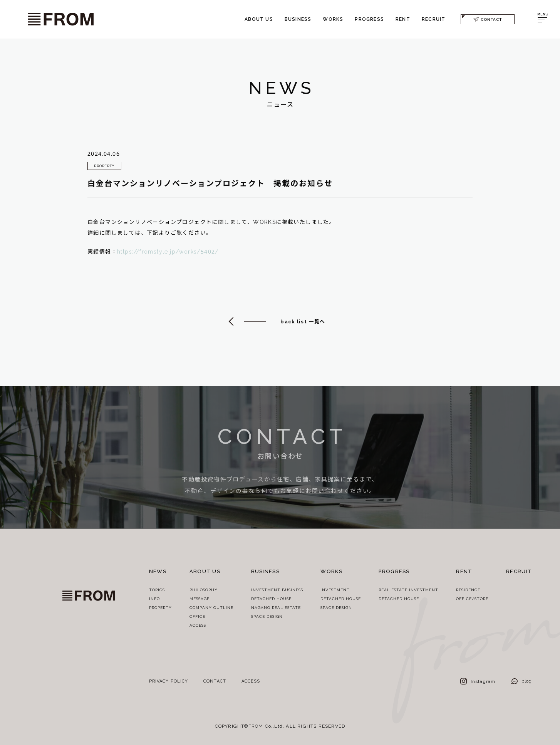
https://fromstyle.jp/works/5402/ (168, 252)
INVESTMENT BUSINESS (277, 590)
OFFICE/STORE (472, 599)
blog (522, 681)
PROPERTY (160, 607)
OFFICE (197, 616)
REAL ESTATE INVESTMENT (408, 590)
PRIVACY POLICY (169, 681)
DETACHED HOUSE (271, 599)
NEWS (158, 571)
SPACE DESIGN (267, 616)
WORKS (333, 19)
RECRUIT (433, 19)
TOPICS (157, 590)
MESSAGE (200, 599)
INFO (154, 599)
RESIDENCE (468, 590)
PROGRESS (369, 19)
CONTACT (488, 19)
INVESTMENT (335, 590)
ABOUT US (259, 19)
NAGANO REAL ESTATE (276, 607)
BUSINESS (298, 19)
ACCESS (198, 625)
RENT (403, 19)
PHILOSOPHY (204, 590)
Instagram (478, 681)
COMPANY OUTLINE (211, 607)
